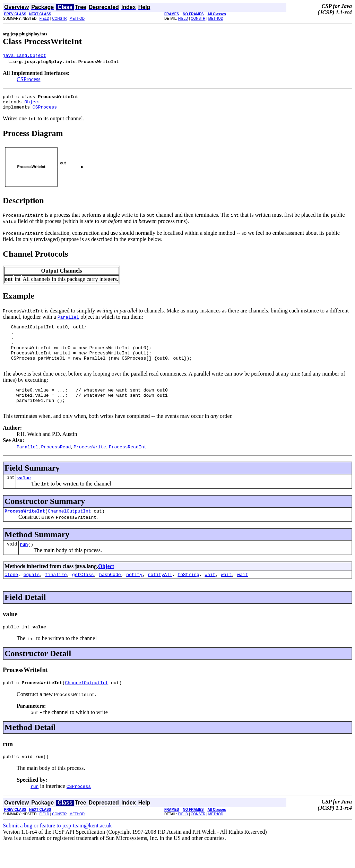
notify (134, 595)
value (24, 495)
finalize (56, 595)
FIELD (44, 19)
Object (32, 105)
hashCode (110, 595)
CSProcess (28, 80)
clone (11, 595)
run (24, 564)
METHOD (77, 19)
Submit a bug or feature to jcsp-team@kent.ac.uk (57, 849)
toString (188, 595)
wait (210, 595)
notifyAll (160, 595)
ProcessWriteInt (25, 530)
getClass (83, 595)
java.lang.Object (24, 56)
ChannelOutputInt (70, 530)
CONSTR (59, 19)
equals (32, 595)
